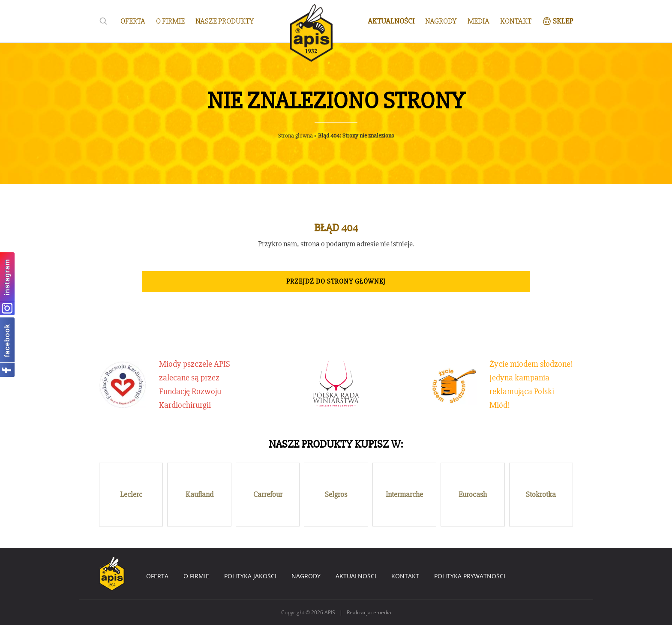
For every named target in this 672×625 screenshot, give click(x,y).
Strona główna (295, 136)
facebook (7, 340)
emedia (382, 612)
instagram (7, 277)
